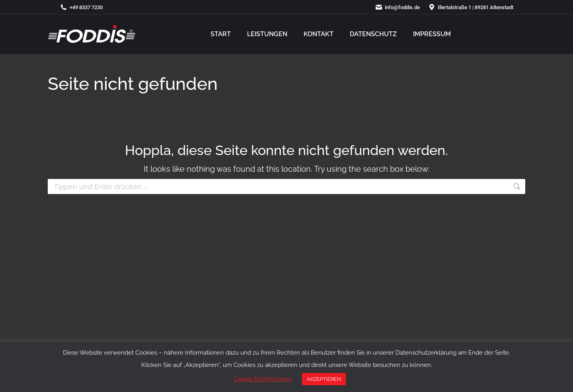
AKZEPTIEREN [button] (324, 379)
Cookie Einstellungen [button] (263, 379)
